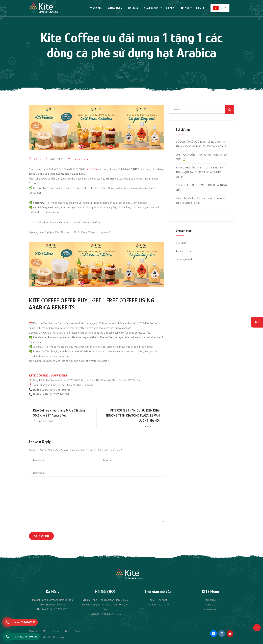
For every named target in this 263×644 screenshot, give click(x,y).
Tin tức (185, 8)
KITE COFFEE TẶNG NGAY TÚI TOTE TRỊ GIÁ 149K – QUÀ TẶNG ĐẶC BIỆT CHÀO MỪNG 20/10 (199, 172)
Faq (67, 631)
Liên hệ (200, 8)
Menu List (210, 605)
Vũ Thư (38, 159)
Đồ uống (133, 8)
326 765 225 (114, 614)
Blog (45, 631)
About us (33, 631)
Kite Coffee (93, 169)
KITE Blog (181, 243)
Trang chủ (96, 8)
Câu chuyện (115, 8)
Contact (78, 631)
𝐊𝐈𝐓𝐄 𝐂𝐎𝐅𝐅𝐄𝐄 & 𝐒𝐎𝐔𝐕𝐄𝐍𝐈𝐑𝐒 (48, 376)
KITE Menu (210, 600)
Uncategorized (81, 159)
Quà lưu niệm (152, 8)
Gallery (56, 631)
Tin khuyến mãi (184, 251)
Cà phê (170, 8)
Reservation (210, 609)
